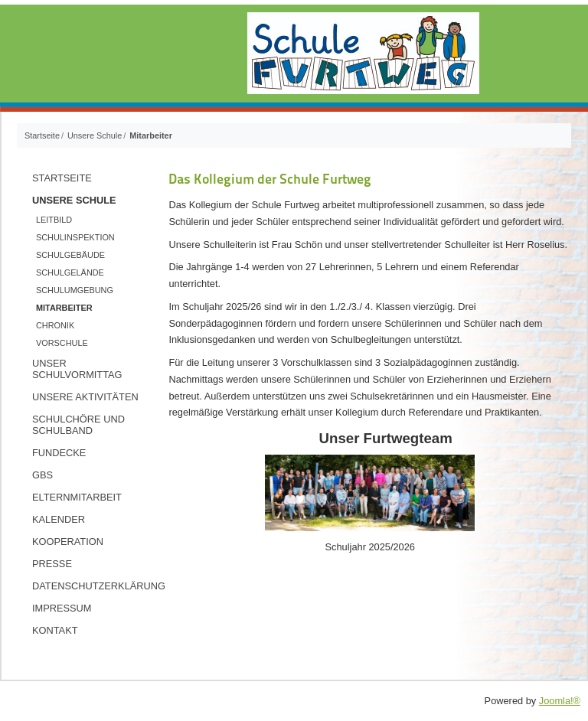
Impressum (62, 608)
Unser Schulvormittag (77, 369)
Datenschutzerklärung (94, 586)
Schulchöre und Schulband (78, 425)
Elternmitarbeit (77, 497)
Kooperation (68, 542)
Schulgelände (70, 272)
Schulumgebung (75, 290)
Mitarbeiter (64, 308)
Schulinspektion (75, 237)
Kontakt (55, 630)
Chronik (55, 325)
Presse (52, 564)
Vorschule (62, 343)
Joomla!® (560, 701)
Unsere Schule (74, 200)
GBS (42, 475)
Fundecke (59, 453)
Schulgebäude (70, 255)
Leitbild (54, 220)
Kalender (59, 519)
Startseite (62, 178)
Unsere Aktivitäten (85, 397)
